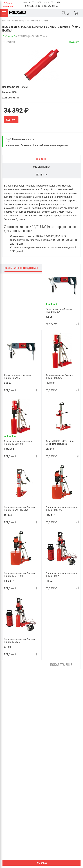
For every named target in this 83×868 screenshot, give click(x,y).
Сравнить (9, 42)
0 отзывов (22, 36)
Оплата (6, 848)
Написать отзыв (38, 36)
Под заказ (11, 120)
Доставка (7, 843)
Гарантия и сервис (12, 853)
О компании (8, 837)
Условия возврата (12, 832)
